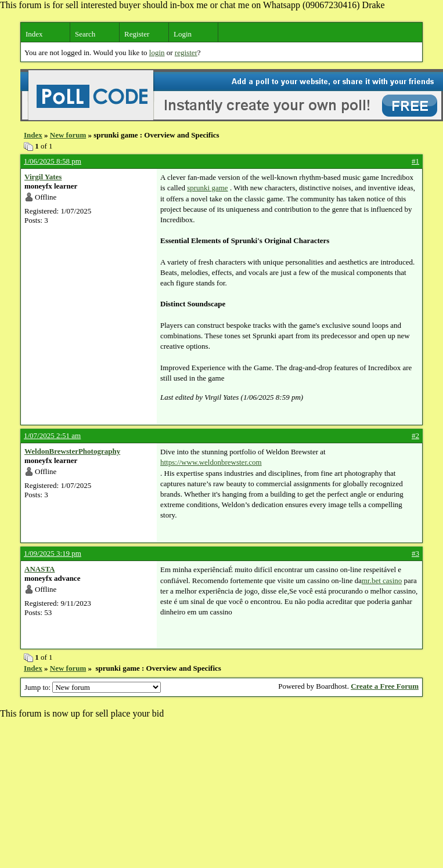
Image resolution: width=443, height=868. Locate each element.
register (186, 53)
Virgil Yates (43, 177)
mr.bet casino (382, 581)
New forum (68, 135)
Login (183, 34)
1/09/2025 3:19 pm (53, 553)
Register (137, 34)
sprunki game (207, 188)
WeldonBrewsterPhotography (72, 451)
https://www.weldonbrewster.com (211, 462)
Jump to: (93, 687)
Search (85, 34)
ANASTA (40, 569)
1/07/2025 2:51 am (52, 435)
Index (34, 34)
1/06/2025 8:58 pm (53, 161)
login (157, 53)
